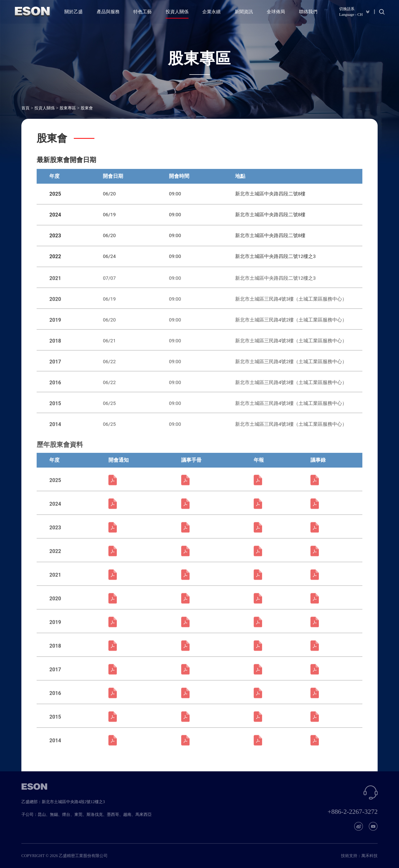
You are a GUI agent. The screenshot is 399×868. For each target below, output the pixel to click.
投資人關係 (177, 11)
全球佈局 (276, 11)
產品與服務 (108, 11)
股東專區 (68, 108)
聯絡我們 (308, 11)
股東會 (87, 108)
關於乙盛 (74, 11)
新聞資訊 (244, 11)
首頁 (25, 108)
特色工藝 (143, 11)
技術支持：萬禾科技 (359, 856)
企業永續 (211, 11)
